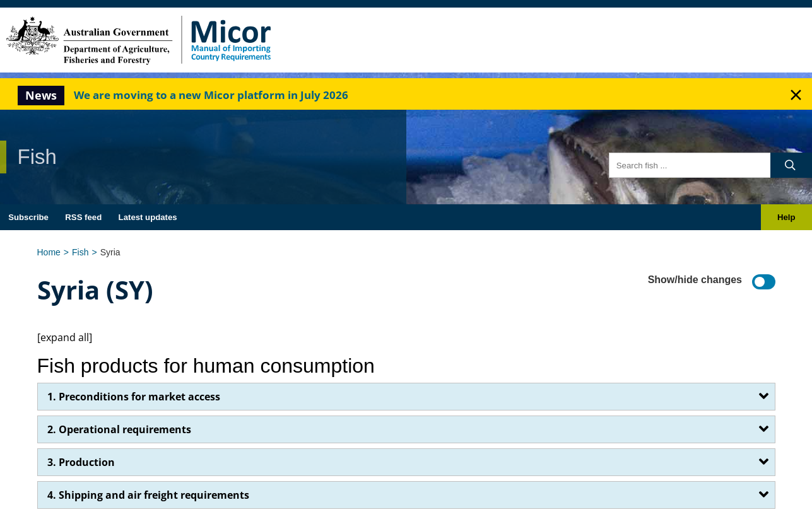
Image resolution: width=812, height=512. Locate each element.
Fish (80, 252)
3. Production (81, 462)
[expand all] (65, 337)
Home (49, 252)
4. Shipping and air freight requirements (148, 495)
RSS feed (83, 217)
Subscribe (28, 217)
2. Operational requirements (119, 429)
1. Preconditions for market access (134, 397)
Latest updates (148, 217)
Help (786, 217)
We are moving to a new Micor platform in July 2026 (211, 95)
